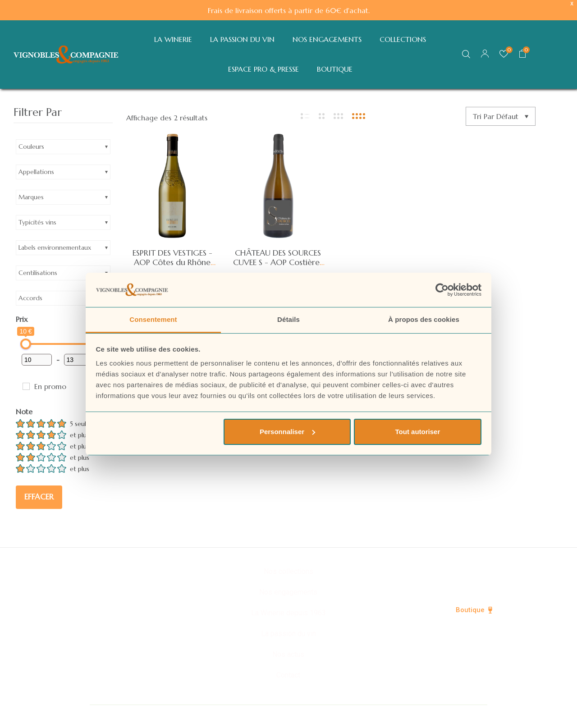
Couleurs (31, 147)
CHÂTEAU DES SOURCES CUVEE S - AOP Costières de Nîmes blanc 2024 (278, 262)
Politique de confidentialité (289, 715)
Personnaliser (287, 432)
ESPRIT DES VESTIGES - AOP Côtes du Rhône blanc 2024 (172, 262)
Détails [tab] (288, 319)
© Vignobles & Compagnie (181, 715)
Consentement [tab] (153, 319)
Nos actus (288, 654)
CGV (434, 715)
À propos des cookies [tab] (424, 319)
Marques (31, 197)
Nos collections (288, 571)
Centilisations (38, 273)
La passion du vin (288, 634)
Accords (30, 298)
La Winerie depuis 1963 (288, 613)
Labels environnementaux (55, 247)
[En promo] (26, 386)
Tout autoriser (418, 432)
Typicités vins (37, 222)
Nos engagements (288, 592)
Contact (288, 675)
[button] (523, 55)
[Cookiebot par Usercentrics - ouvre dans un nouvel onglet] (442, 290)
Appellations (36, 172)
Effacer (39, 497)
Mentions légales (380, 715)
